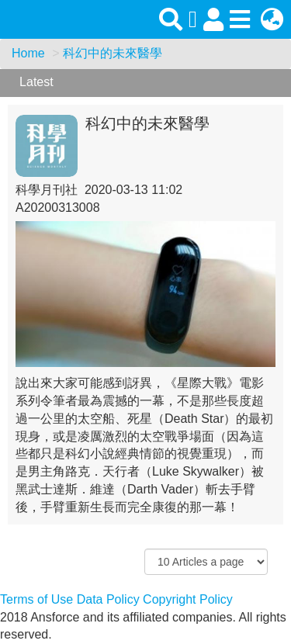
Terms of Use (36, 599)
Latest (36, 82)
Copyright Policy (188, 599)
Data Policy (108, 599)
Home (28, 53)
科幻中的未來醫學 (113, 53)
